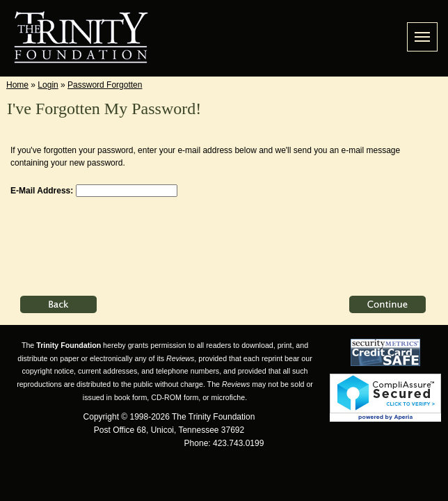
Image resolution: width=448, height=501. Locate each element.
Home (17, 85)
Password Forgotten (105, 85)
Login (48, 85)
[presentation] (116, 239)
